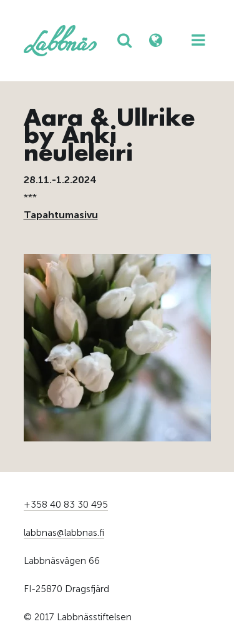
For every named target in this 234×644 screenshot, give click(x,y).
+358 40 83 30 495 (66, 505)
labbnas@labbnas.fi (64, 533)
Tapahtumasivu (61, 215)
